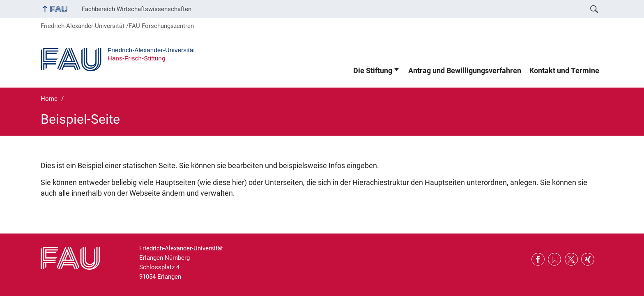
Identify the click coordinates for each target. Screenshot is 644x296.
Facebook (538, 259)
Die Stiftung (373, 71)
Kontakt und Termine (564, 71)
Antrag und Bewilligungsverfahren (465, 71)
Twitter (571, 259)
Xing (588, 259)
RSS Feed (554, 259)
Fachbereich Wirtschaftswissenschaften (137, 9)
